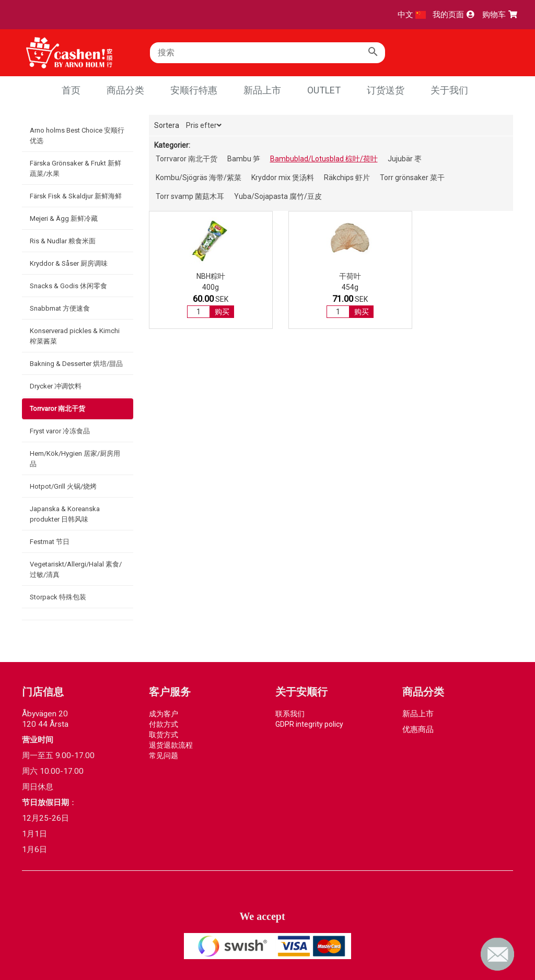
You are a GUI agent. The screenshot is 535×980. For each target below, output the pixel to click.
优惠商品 (418, 729)
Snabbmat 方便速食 (60, 308)
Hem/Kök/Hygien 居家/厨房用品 (75, 459)
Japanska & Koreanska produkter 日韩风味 (65, 514)
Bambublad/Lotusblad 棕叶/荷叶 (324, 159)
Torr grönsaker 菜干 (412, 178)
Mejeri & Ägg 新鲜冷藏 (64, 219)
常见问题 (164, 755)
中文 (412, 15)
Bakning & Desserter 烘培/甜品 (76, 364)
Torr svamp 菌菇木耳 (190, 196)
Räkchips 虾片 (347, 178)
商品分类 (125, 90)
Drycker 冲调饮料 (56, 386)
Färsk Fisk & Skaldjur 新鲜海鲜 (76, 196)
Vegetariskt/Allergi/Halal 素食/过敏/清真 (76, 569)
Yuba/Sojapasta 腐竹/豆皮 (278, 196)
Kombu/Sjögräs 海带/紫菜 (199, 178)
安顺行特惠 (194, 90)
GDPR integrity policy (309, 724)
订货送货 (386, 90)
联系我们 (290, 714)
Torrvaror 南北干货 (57, 409)
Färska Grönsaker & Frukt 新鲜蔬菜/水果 (75, 168)
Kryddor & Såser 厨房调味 (69, 263)
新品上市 (262, 90)
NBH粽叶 (188, 276)
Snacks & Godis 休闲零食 (68, 286)
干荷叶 (283, 276)
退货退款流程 (171, 745)
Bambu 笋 (244, 159)
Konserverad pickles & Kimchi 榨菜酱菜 (75, 336)
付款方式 (164, 724)
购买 (200, 312)
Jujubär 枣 (405, 159)
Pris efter (204, 125)
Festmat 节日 (50, 542)
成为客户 (164, 714)
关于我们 (449, 90)
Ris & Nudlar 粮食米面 (63, 241)
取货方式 (164, 735)
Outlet (324, 90)
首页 (71, 90)
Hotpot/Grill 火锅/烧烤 (63, 486)
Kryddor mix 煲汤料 (283, 178)
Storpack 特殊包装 (58, 597)
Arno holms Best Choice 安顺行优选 (77, 135)
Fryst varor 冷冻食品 (60, 431)
